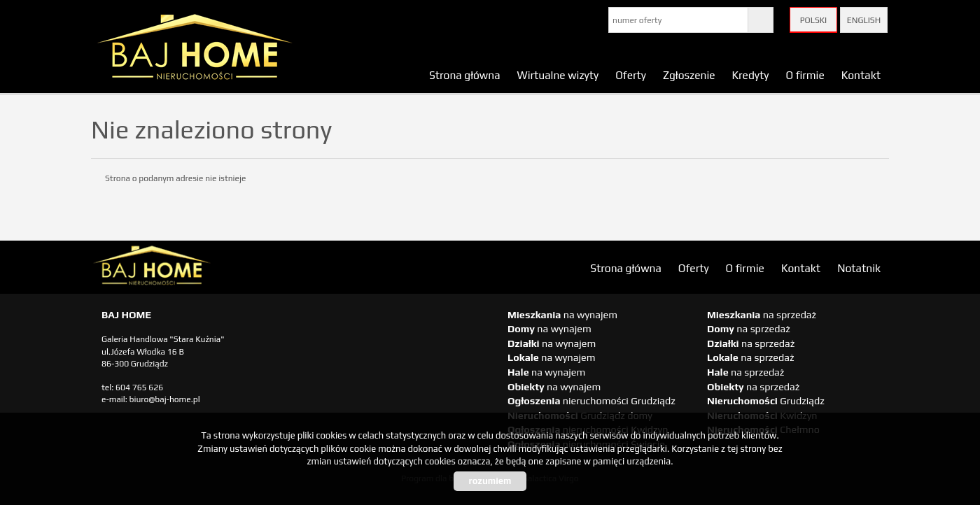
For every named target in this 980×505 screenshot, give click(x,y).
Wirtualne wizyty (558, 75)
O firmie (805, 75)
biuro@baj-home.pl (165, 399)
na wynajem (562, 315)
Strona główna (465, 75)
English (864, 20)
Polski (814, 20)
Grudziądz (766, 401)
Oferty (631, 75)
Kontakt (861, 75)
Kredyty (751, 75)
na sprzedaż (762, 315)
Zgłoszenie (689, 75)
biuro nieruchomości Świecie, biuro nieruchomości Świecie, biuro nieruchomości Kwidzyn (199, 268)
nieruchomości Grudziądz (591, 401)
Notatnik (859, 268)
